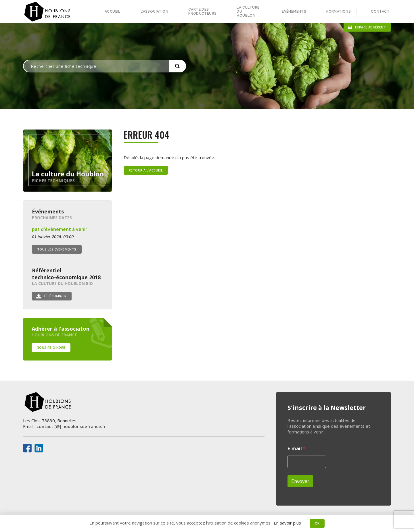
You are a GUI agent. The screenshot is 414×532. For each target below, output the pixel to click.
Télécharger (55, 296)
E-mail (297, 449)
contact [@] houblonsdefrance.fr (71, 426)
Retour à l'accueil (146, 170)
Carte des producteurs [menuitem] (202, 11)
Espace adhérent (370, 27)
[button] (178, 66)
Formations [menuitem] (339, 11)
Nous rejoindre (51, 347)
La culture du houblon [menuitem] (248, 11)
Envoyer (300, 481)
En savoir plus (287, 523)
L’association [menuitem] (154, 11)
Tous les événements (57, 249)
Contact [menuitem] (380, 11)
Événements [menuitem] (294, 11)
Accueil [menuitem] (113, 11)
